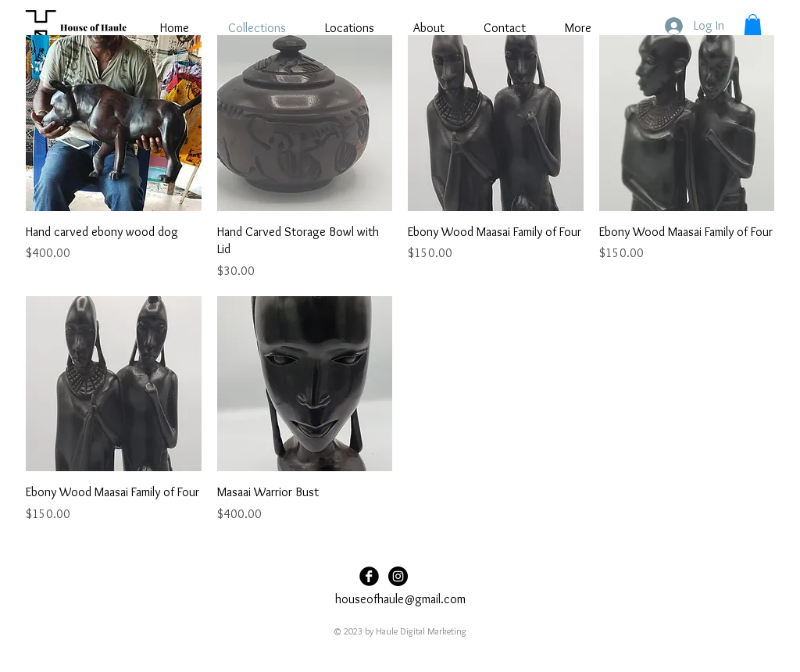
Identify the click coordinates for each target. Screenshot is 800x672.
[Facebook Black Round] (369, 576)
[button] (753, 25)
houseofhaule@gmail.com (400, 599)
